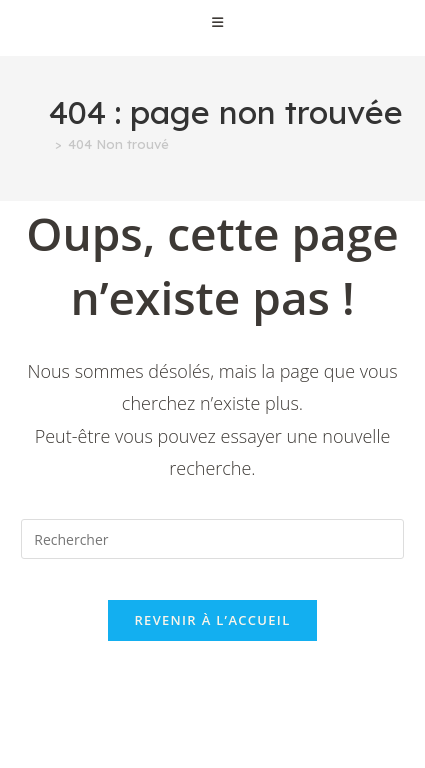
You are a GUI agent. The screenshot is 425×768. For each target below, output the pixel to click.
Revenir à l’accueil (212, 620)
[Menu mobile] (212, 22)
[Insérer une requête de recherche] (212, 539)
